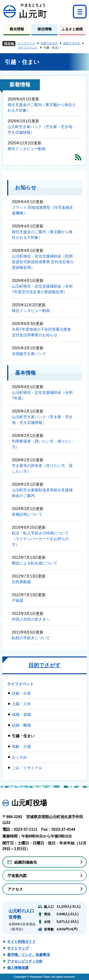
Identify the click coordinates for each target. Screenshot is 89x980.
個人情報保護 (18, 968)
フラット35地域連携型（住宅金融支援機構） (42, 210)
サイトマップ (18, 948)
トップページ (26, 43)
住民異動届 (21, 582)
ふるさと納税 (72, 29)
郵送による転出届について (35, 563)
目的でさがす (72, 43)
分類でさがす (49, 43)
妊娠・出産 (21, 693)
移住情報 (45, 29)
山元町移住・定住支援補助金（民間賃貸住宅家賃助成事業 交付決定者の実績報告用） (43, 262)
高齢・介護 (21, 747)
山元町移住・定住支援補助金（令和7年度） (42, 395)
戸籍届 (18, 601)
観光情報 (17, 29)
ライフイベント (28, 48)
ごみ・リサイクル (27, 768)
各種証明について (27, 514)
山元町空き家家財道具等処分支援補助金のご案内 (42, 493)
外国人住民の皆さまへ (31, 619)
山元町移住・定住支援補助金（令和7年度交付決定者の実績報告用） (42, 289)
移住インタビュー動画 (27, 149)
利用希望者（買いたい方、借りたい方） (42, 444)
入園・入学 (21, 704)
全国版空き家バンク (29, 354)
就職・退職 (21, 715)
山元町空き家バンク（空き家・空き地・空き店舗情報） (42, 130)
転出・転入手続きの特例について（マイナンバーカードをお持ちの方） (40, 539)
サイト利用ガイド (21, 942)
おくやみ (19, 757)
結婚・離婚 (21, 725)
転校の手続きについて (31, 638)
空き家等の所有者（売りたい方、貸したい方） (42, 468)
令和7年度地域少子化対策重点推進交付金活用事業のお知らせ (41, 332)
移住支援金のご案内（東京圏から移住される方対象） (42, 108)
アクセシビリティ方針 (25, 961)
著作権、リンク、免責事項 (28, 955)
